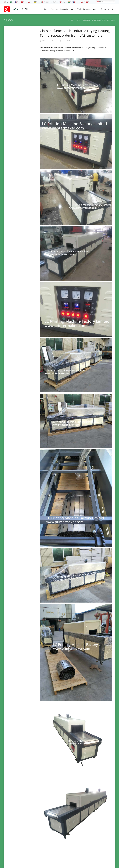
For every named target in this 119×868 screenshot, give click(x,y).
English (101, 2)
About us (54, 9)
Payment (87, 9)
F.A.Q (79, 9)
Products (64, 9)
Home (46, 9)
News (72, 9)
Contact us (105, 9)
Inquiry (96, 9)
